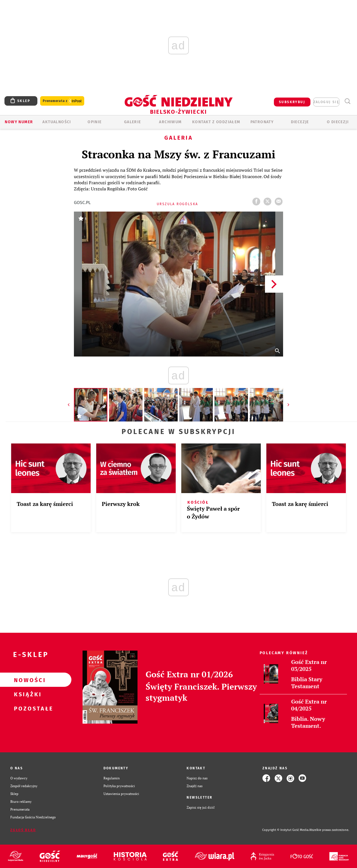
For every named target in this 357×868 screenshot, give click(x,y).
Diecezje (300, 122)
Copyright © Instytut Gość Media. (286, 830)
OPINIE (95, 122)
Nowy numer (19, 122)
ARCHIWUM (170, 122)
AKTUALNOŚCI (57, 122)
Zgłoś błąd (23, 830)
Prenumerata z (62, 101)
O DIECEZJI (338, 122)
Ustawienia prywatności (121, 794)
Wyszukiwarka (347, 101)
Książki (27, 694)
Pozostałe (27, 708)
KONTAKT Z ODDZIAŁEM (216, 122)
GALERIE (133, 122)
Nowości (27, 680)
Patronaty (262, 122)
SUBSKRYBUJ (292, 102)
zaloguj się (326, 102)
